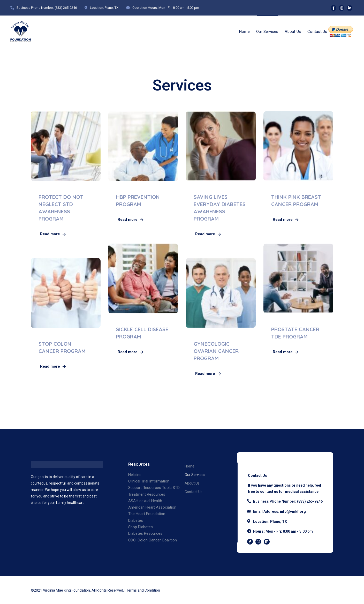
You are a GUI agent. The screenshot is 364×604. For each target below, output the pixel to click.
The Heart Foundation (147, 514)
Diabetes (136, 520)
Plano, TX (112, 8)
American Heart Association (152, 507)
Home (237, 31)
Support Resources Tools (150, 488)
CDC (132, 540)
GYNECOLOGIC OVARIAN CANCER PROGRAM (216, 351)
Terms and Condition (143, 590)
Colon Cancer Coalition (157, 540)
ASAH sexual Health (145, 501)
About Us (290, 31)
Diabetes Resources (145, 533)
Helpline (135, 475)
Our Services (262, 31)
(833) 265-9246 (66, 8)
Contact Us (316, 31)
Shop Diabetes (141, 527)
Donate (341, 31)
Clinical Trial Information (149, 481)
